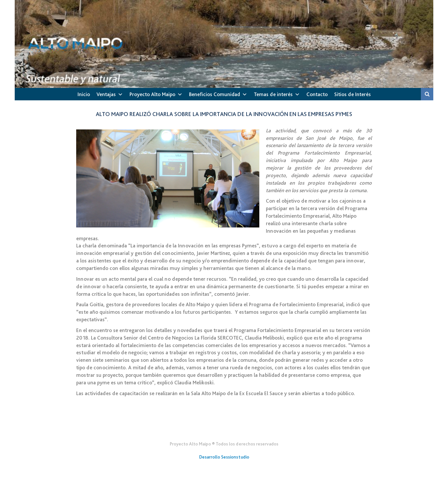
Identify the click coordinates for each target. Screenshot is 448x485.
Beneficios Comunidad (215, 94)
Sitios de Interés (353, 94)
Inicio (84, 94)
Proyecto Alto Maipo (152, 94)
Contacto (317, 94)
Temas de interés (273, 94)
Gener (224, 428)
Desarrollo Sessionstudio (224, 457)
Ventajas (106, 94)
